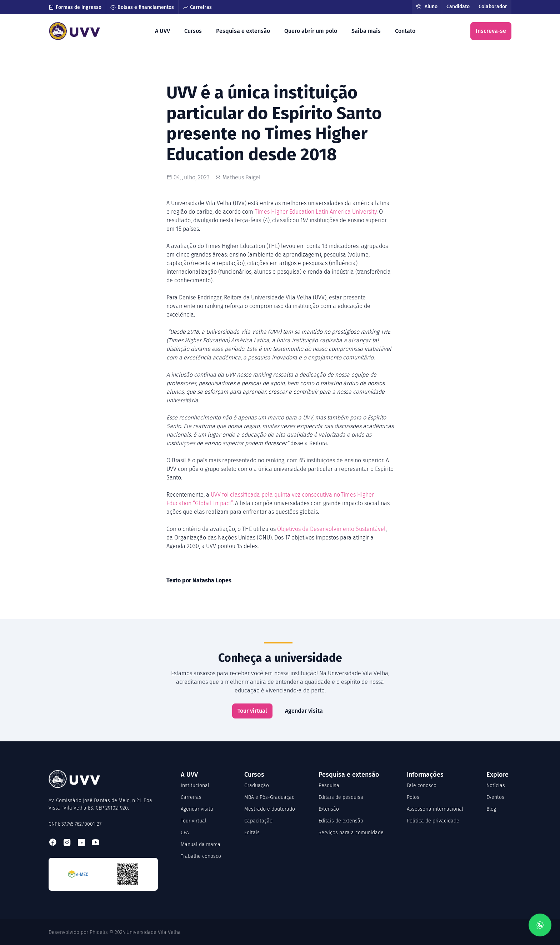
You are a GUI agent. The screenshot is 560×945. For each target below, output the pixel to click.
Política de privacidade (433, 821)
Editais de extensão (341, 821)
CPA (185, 833)
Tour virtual (252, 711)
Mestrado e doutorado (270, 809)
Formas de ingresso (75, 7)
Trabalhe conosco (201, 856)
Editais (252, 833)
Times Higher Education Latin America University (316, 212)
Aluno (427, 7)
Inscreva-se (491, 31)
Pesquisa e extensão (243, 31)
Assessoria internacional (435, 809)
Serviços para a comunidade (351, 833)
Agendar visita (304, 711)
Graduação (257, 785)
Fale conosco (422, 785)
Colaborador (493, 7)
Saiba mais (366, 31)
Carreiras (197, 7)
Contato (405, 31)
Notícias (496, 785)
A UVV (162, 31)
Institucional (195, 785)
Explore (497, 775)
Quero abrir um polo (311, 31)
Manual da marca (201, 844)
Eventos (495, 797)
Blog (491, 809)
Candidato (458, 7)
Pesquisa (329, 785)
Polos (413, 797)
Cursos (193, 31)
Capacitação (258, 821)
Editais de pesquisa (341, 797)
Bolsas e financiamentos (142, 7)
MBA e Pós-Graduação (269, 797)
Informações (425, 775)
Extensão (329, 809)
